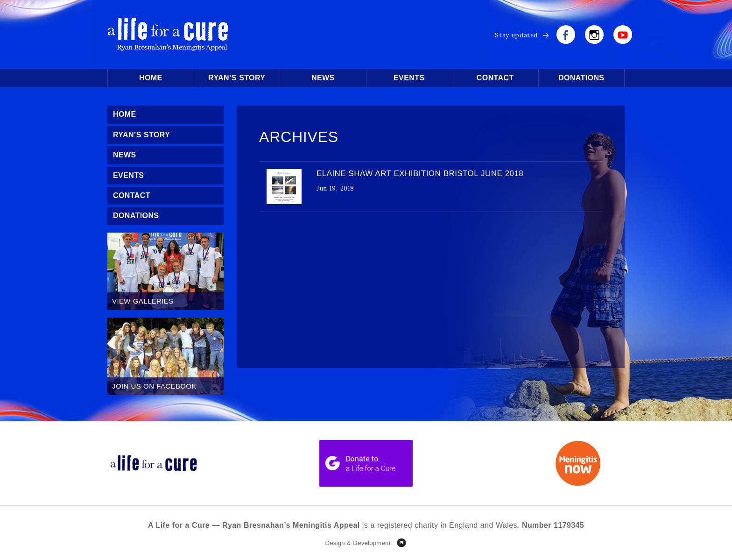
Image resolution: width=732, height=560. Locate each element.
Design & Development (358, 543)
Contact (495, 78)
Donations (581, 78)
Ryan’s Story (237, 78)
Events (409, 78)
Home (151, 78)
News (323, 78)
